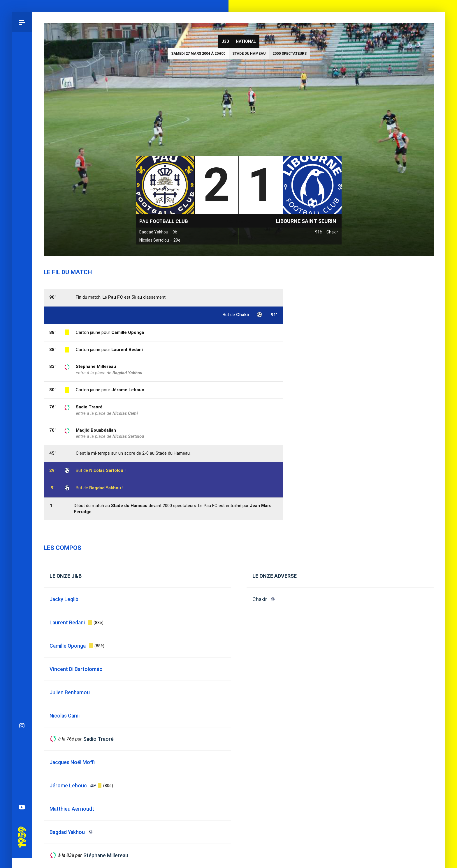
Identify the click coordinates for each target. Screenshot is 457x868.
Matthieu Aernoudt (72, 809)
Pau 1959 (22, 465)
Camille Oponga (128, 332)
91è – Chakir (327, 232)
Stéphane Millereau (96, 366)
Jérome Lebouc (128, 390)
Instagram (22, 362)
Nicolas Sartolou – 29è (160, 240)
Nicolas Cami (125, 413)
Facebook (22, 403)
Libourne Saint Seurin (306, 221)
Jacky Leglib (64, 599)
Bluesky (22, 382)
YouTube (22, 444)
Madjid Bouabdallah (96, 430)
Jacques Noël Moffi (72, 762)
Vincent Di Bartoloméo (76, 669)
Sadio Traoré (89, 407)
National (246, 41)
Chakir (260, 599)
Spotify (22, 423)
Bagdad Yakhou (105, 488)
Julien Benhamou (70, 692)
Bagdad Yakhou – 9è (158, 232)
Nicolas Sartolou (106, 470)
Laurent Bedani (127, 350)
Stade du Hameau (249, 53)
